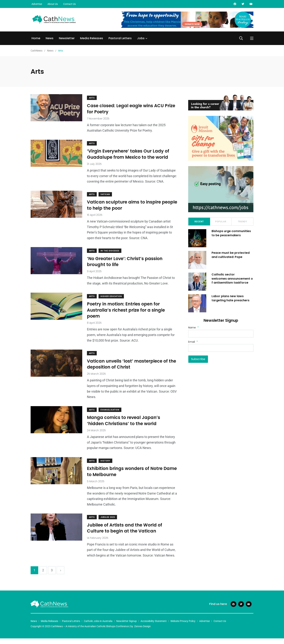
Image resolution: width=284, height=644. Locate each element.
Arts (93, 98)
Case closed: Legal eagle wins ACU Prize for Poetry (132, 109)
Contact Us (69, 4)
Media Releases (92, 38)
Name (193, 328)
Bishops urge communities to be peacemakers (231, 233)
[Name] (221, 334)
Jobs (141, 38)
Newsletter (67, 38)
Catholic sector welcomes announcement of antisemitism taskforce (232, 279)
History (106, 466)
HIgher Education (112, 302)
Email (193, 342)
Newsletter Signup (127, 627)
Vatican (106, 200)
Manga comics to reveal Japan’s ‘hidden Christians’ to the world (124, 426)
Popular (221, 222)
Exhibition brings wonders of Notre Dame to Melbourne (125, 477)
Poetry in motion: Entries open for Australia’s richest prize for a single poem (127, 316)
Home (36, 38)
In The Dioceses (111, 256)
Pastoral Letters (120, 38)
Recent (199, 222)
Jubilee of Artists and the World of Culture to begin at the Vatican (125, 534)
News (50, 38)
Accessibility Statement (154, 627)
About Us (53, 4)
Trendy (242, 222)
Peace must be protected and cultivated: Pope (231, 255)
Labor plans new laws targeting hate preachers (231, 298)
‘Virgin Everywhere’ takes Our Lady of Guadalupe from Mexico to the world (129, 154)
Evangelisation (111, 415)
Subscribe (198, 359)
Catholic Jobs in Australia (98, 627)
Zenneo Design (142, 632)
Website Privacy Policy (183, 627)
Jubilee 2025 (108, 523)
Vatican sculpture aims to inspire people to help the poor (125, 211)
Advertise (37, 4)
